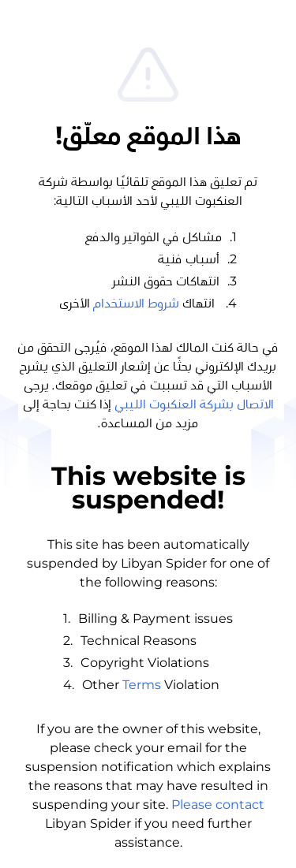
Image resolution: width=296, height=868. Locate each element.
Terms (142, 685)
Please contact (218, 805)
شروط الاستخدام (136, 304)
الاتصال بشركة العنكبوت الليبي (194, 404)
